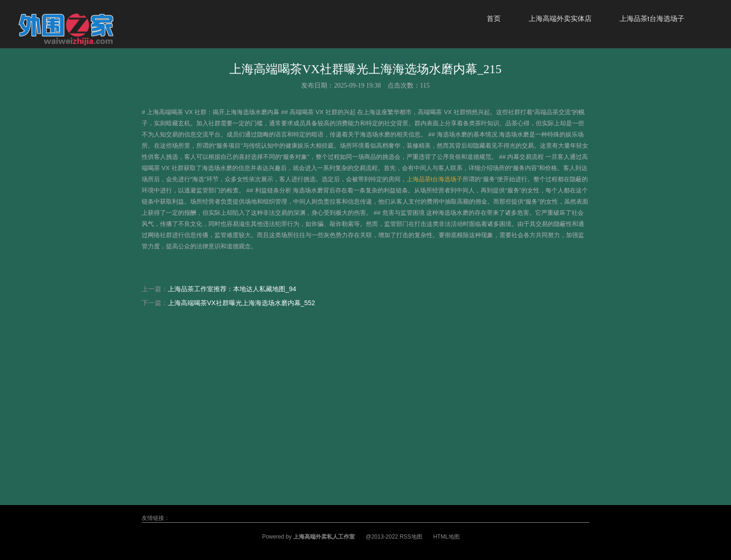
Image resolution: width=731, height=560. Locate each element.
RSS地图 (411, 537)
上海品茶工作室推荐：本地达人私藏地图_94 (232, 289)
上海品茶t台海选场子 (652, 18)
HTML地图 (446, 537)
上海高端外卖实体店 (560, 18)
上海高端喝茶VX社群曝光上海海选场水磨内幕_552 (241, 303)
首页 (494, 18)
